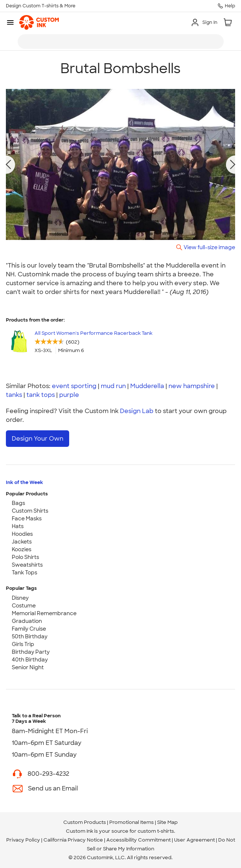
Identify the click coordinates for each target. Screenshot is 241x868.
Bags (18, 503)
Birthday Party (31, 652)
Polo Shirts (25, 557)
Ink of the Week (24, 482)
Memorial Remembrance (44, 613)
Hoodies (22, 534)
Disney (20, 598)
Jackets (22, 542)
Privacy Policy (23, 840)
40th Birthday (30, 660)
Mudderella (147, 386)
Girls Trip (23, 644)
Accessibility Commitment (139, 840)
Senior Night (28, 667)
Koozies (22, 549)
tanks (14, 395)
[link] (39, 22)
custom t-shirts (156, 831)
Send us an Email (53, 788)
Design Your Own (38, 439)
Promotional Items (132, 822)
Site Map (167, 822)
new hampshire (192, 386)
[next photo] (233, 165)
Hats (18, 526)
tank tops (41, 395)
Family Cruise (29, 629)
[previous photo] (8, 165)
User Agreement (194, 840)
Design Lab (137, 411)
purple (69, 395)
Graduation (27, 621)
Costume (24, 606)
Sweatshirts (27, 565)
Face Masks (27, 519)
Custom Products (85, 822)
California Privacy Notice (73, 840)
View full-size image (209, 247)
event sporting (74, 386)
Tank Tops (24, 573)
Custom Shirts (30, 511)
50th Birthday (30, 636)
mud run (113, 386)
